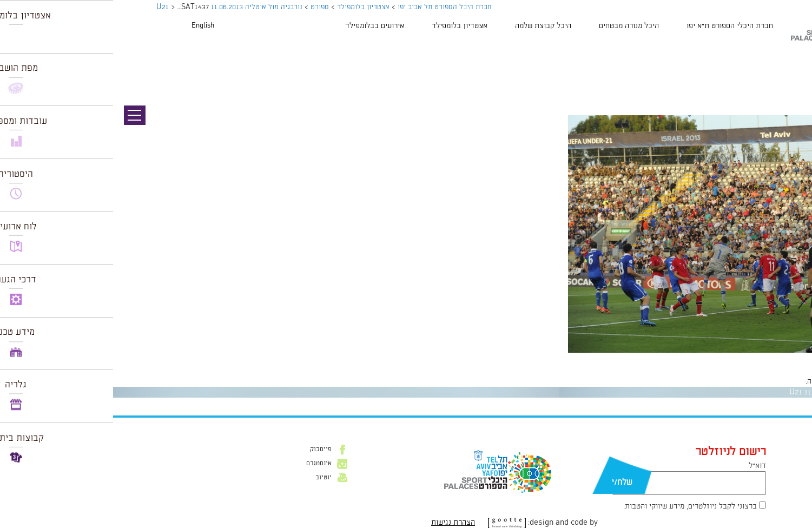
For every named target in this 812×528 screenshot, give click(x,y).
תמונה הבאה (793, 68)
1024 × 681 (744, 358)
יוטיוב (210, 478)
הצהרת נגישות (340, 523)
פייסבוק (208, 450)
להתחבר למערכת (776, 381)
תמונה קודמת (792, 57)
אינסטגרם (206, 464)
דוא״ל (644, 466)
